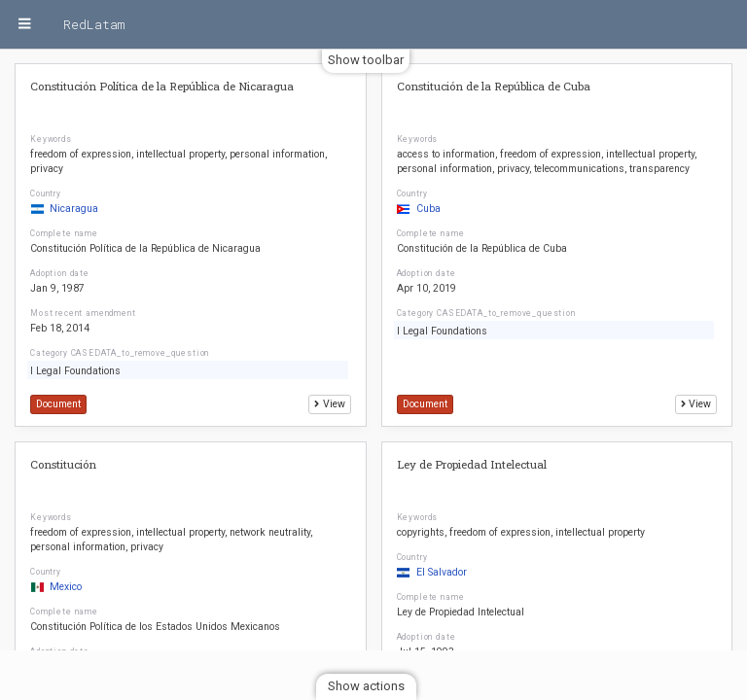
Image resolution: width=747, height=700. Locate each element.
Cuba (419, 209)
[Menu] (24, 24)
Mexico (56, 587)
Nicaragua (64, 209)
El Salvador (432, 572)
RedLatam (94, 24)
